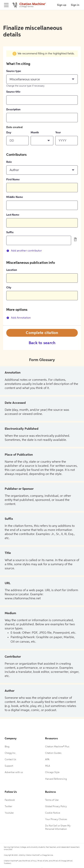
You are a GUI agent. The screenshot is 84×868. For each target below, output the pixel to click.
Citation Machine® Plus (57, 747)
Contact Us (10, 760)
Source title (13, 92)
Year (58, 133)
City (9, 288)
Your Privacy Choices (56, 819)
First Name (13, 180)
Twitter (8, 807)
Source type (14, 71)
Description (13, 110)
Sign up (62, 5)
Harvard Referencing (56, 779)
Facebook (10, 800)
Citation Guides (53, 753)
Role (9, 162)
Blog (7, 747)
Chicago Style (52, 772)
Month (35, 133)
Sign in (75, 5)
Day (9, 133)
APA (47, 760)
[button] (42, 79)
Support (9, 766)
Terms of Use (52, 800)
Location (12, 270)
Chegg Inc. (10, 753)
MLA (48, 766)
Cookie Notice (53, 813)
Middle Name (15, 197)
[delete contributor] (75, 239)
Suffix (10, 232)
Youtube (9, 813)
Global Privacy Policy (56, 807)
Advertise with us (14, 772)
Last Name (13, 215)
